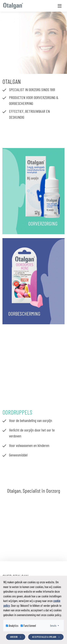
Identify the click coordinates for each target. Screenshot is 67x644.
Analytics (14, 626)
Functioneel (30, 626)
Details (56, 625)
